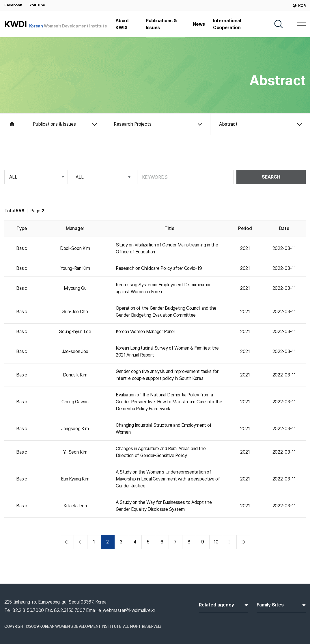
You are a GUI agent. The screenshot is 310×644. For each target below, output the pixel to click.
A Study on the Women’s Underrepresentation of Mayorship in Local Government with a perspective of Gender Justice (168, 479)
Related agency (223, 604)
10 (216, 542)
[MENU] (301, 24)
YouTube (37, 5)
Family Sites (281, 604)
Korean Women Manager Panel (145, 332)
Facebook (13, 5)
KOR (299, 6)
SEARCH (271, 177)
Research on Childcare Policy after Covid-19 (159, 268)
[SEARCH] (279, 24)
